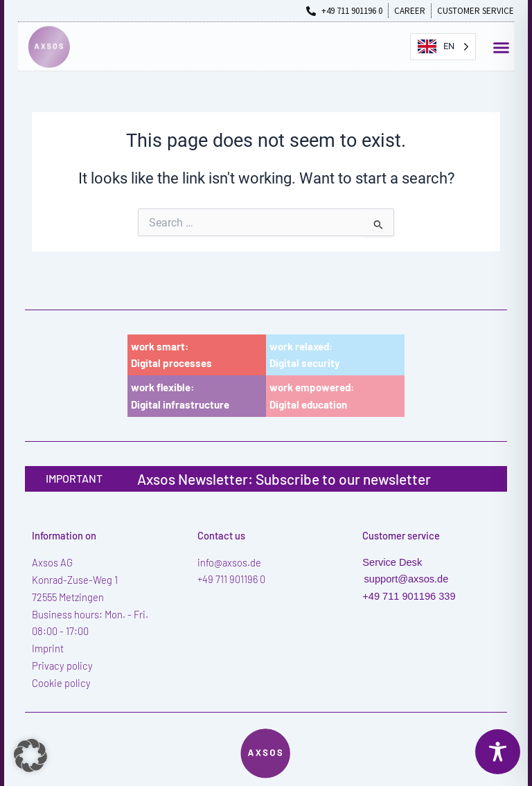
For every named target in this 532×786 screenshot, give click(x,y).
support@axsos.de (407, 579)
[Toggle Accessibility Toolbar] (498, 752)
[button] (502, 48)
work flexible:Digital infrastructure (180, 396)
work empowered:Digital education (312, 396)
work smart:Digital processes (171, 355)
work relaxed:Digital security (305, 355)
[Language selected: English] (443, 47)
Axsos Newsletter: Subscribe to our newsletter (284, 479)
